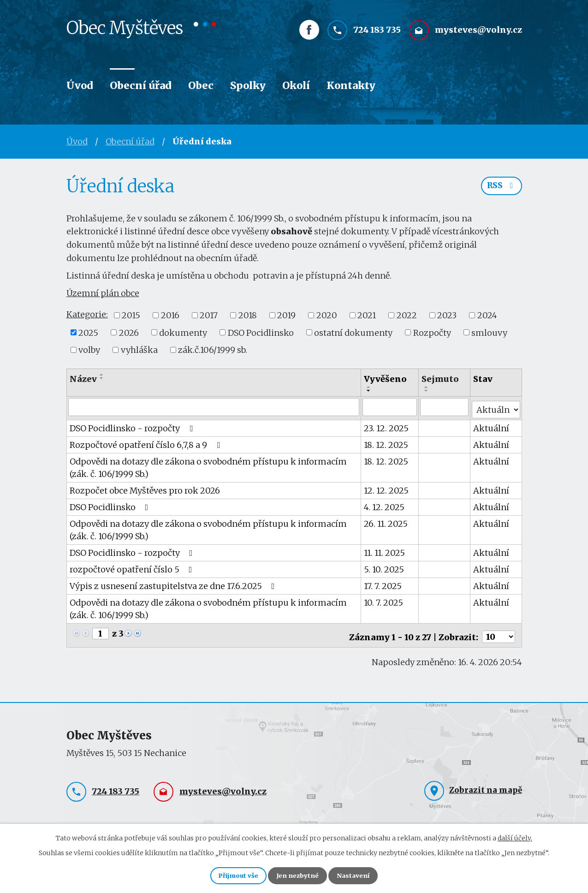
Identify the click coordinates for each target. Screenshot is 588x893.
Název (83, 379)
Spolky (248, 86)
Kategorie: (87, 314)
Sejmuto (441, 379)
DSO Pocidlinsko (261, 332)
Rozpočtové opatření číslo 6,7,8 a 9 (147, 442)
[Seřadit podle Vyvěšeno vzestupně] (369, 387)
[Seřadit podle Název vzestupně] (102, 375)
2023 (447, 315)
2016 (170, 315)
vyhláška (139, 350)
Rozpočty (432, 332)
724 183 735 (377, 35)
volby (89, 350)
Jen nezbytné (298, 875)
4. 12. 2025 (385, 504)
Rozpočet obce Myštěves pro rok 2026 (145, 488)
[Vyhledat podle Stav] (496, 406)
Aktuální (492, 426)
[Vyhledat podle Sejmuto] (445, 407)
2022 (407, 315)
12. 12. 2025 (387, 488)
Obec (201, 86)
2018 (248, 315)
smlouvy (489, 332)
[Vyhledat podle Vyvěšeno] (390, 407)
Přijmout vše (232, 875)
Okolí (296, 86)
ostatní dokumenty (353, 332)
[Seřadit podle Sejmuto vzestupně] (427, 387)
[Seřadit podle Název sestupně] (102, 378)
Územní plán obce (103, 293)
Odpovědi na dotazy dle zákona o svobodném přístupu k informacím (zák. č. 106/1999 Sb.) (208, 465)
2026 (129, 332)
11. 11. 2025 (385, 550)
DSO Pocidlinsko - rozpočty (133, 426)
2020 (327, 315)
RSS (500, 189)
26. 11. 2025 (386, 521)
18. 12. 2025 (386, 442)
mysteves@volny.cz (478, 35)
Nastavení (361, 875)
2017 (209, 315)
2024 (487, 315)
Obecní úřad (141, 86)
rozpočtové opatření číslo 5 (133, 567)
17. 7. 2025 (383, 583)
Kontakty (351, 86)
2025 (88, 332)
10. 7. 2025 (384, 600)
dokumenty (183, 332)
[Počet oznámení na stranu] (499, 631)
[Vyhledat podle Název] (214, 407)
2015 (131, 315)
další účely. (515, 836)
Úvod (80, 86)
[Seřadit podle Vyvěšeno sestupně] (369, 391)
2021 (367, 315)
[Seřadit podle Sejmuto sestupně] (427, 391)
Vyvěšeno (386, 379)
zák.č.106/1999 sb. (213, 350)
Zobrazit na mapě (486, 785)
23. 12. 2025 (387, 426)
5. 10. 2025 (384, 567)
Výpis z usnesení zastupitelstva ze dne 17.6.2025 (174, 583)
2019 (286, 315)
